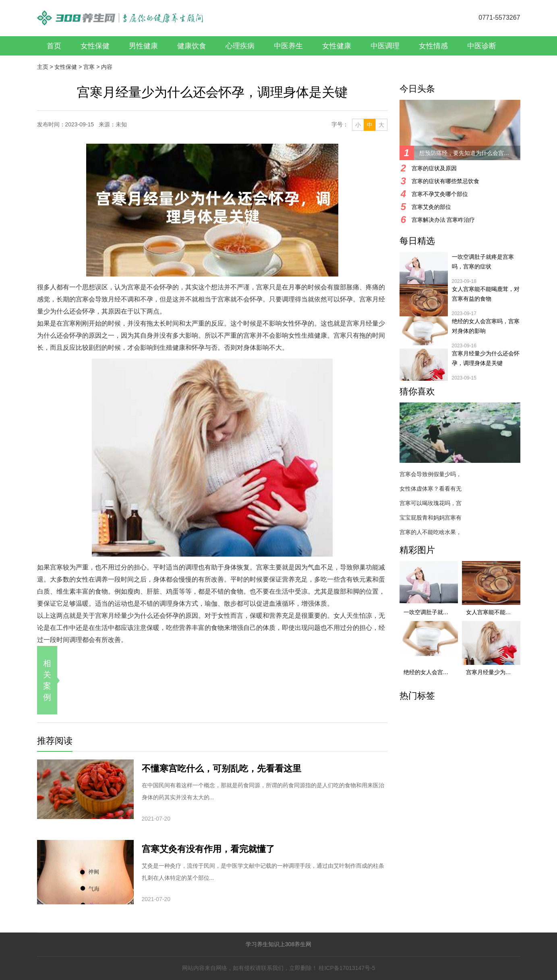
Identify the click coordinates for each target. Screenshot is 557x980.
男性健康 (143, 46)
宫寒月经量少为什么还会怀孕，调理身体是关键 (486, 358)
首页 (54, 46)
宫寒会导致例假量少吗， (431, 474)
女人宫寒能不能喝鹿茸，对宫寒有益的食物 (486, 294)
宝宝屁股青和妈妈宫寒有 (431, 518)
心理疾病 (240, 46)
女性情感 (433, 46)
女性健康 (337, 46)
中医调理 (385, 46)
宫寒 (89, 67)
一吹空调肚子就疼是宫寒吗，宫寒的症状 (483, 262)
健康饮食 (192, 46)
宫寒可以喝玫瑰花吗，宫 (431, 503)
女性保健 (95, 46)
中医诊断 (482, 46)
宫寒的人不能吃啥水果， (431, 532)
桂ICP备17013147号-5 (347, 968)
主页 (43, 67)
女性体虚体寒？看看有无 (431, 489)
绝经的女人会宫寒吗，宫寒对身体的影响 (486, 326)
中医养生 (288, 46)
